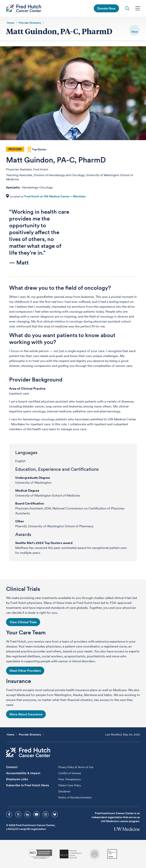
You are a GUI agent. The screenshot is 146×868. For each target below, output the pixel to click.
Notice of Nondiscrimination (75, 797)
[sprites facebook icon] (9, 814)
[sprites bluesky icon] (55, 814)
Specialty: (13, 187)
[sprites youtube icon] (36, 814)
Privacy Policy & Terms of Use (76, 767)
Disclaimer (64, 791)
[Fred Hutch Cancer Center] (28, 752)
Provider (15, 149)
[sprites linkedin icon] (27, 814)
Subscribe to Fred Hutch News (27, 785)
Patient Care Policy (70, 785)
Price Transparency (70, 779)
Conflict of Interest (70, 773)
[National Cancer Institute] (41, 854)
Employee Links (17, 779)
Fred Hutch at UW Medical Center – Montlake (55, 196)
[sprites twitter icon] (18, 814)
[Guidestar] (112, 854)
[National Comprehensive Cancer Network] (71, 854)
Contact (12, 767)
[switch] (135, 30)
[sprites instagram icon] (46, 814)
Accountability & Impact (23, 773)
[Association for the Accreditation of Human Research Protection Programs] (95, 854)
